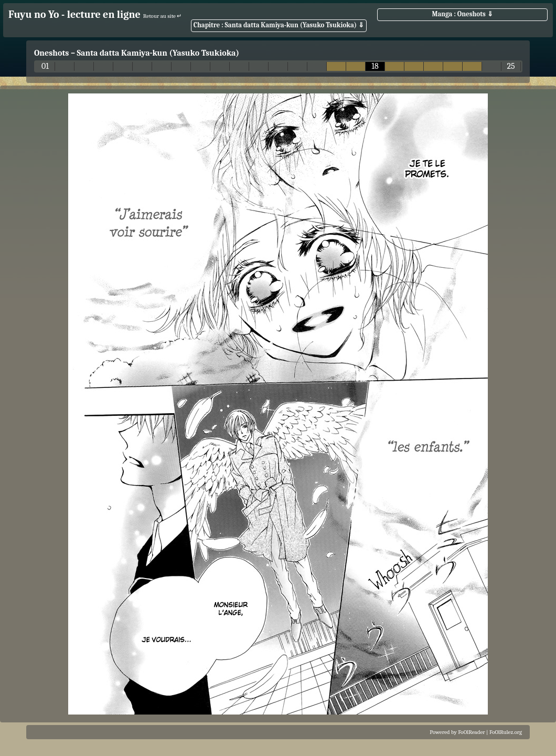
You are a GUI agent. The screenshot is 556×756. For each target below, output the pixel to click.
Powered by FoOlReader (457, 732)
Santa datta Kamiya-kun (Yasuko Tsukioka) (158, 53)
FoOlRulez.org (506, 732)
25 (511, 66)
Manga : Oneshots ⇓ (462, 14)
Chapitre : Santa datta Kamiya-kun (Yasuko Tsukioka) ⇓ (279, 25)
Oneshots (51, 53)
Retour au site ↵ (163, 16)
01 (45, 66)
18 (375, 66)
